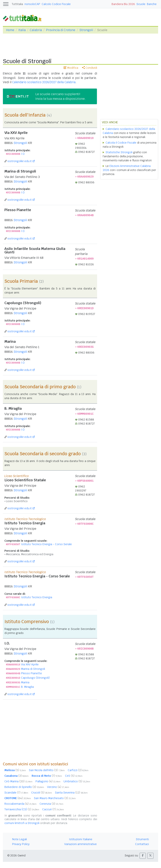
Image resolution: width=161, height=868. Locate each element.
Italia (22, 30)
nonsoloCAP (32, 4)
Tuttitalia (17, 4)
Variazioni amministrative (80, 844)
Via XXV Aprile (30, 664)
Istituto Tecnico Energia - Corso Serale (46, 544)
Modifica (71, 68)
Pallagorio (48, 781)
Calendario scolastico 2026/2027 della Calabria (44, 82)
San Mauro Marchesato (55, 798)
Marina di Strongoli (33, 669)
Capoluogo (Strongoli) (35, 678)
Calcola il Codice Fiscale (121, 143)
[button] (143, 856)
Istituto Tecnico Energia (37, 597)
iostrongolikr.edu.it (20, 161)
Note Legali (19, 839)
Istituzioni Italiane (81, 839)
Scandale (16, 793)
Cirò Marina (18, 781)
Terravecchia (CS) (22, 809)
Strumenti (142, 839)
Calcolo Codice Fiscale (56, 4)
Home (10, 30)
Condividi (90, 68)
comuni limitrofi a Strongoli (22, 823)
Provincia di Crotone (61, 30)
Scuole (141, 4)
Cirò (74, 776)
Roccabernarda (20, 804)
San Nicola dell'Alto (47, 770)
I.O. (23, 154)
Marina (25, 682)
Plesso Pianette (31, 673)
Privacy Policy (21, 844)
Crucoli (42, 793)
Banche (152, 4)
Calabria (36, 30)
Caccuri (53, 809)
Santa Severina (71, 793)
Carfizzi (78, 770)
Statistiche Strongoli (119, 152)
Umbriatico (77, 781)
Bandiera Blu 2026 (123, 4)
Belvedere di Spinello (24, 787)
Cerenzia (51, 804)
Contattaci (142, 844)
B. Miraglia (27, 687)
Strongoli (86, 30)
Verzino (58, 787)
